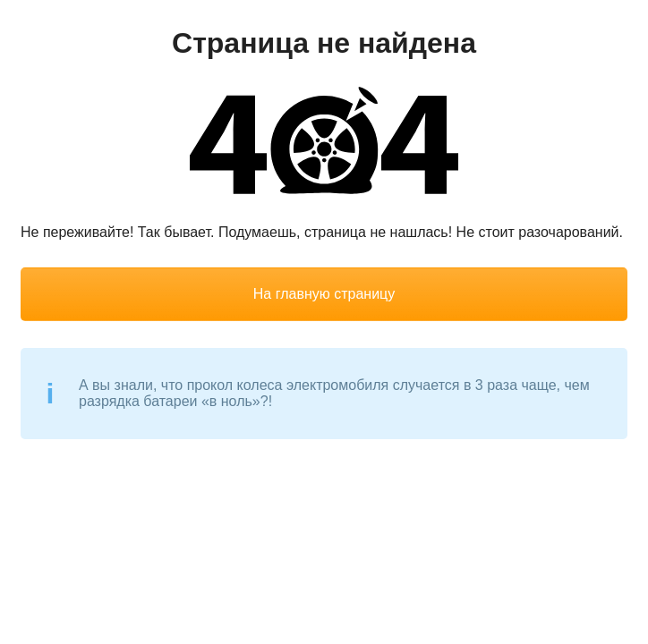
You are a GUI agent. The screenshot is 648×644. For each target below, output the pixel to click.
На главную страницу (324, 294)
